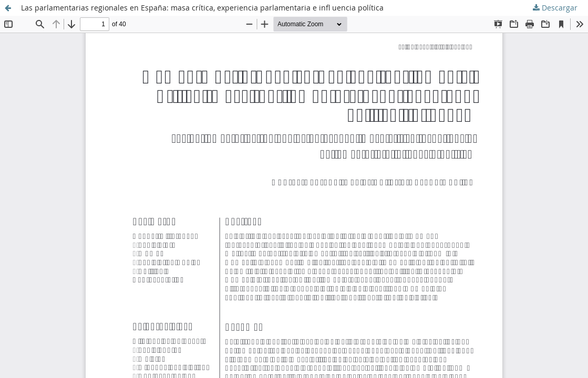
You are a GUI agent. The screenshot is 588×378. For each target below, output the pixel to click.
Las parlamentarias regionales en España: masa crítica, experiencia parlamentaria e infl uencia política (202, 8)
